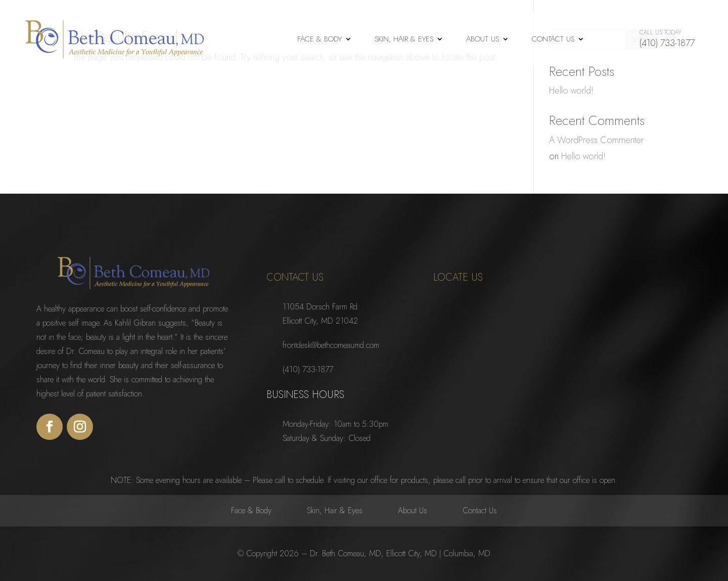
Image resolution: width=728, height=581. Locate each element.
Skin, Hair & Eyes (404, 39)
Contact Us (553, 39)
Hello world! (571, 90)
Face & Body (320, 39)
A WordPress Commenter (596, 140)
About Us (483, 39)
